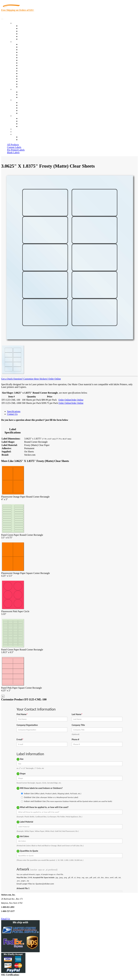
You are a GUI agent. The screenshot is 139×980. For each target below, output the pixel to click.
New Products (25, 34)
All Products (13, 145)
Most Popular (25, 36)
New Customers (26, 140)
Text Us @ (12, 915)
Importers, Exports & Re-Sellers (34, 55)
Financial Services (27, 68)
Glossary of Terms (27, 110)
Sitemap (23, 126)
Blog (21, 105)
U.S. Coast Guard (27, 79)
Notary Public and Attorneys (32, 58)
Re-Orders (18, 129)
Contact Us (18, 116)
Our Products (19, 23)
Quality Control (26, 47)
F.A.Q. (22, 113)
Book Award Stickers (29, 87)
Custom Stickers (21, 89)
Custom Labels (14, 147)
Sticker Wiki (25, 108)
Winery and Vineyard (29, 52)
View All (23, 44)
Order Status (25, 121)
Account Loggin (26, 137)
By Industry (19, 42)
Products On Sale (27, 31)
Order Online (54, 379)
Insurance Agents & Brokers (32, 50)
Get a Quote (24, 95)
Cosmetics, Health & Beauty (32, 60)
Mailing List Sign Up (29, 124)
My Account (19, 132)
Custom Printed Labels (30, 28)
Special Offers (26, 39)
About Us (17, 100)
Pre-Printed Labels (16, 150)
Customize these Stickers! (35, 379)
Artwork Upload (27, 97)
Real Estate (24, 76)
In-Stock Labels (26, 26)
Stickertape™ (25, 73)
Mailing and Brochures (30, 71)
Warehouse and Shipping (31, 63)
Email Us (6, 919)
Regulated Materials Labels (32, 81)
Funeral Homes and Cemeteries (34, 84)
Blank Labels (13, 153)
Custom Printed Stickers (30, 65)
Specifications (14, 411)
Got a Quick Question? (12, 379)
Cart (15, 134)
